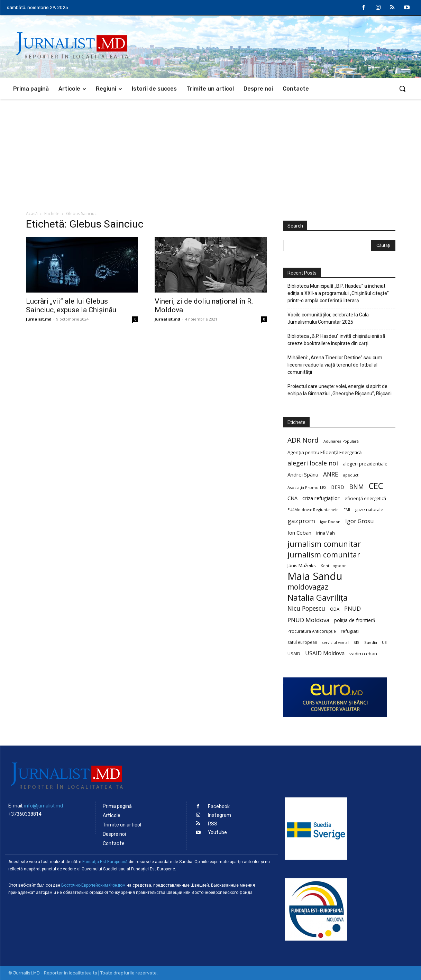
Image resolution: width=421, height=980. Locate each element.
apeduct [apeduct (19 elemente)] (351, 475)
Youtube (217, 833)
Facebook (219, 807)
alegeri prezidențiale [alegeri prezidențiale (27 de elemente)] (365, 464)
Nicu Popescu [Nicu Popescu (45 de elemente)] (306, 608)
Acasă (32, 214)
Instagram (219, 815)
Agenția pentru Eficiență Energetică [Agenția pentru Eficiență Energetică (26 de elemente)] (324, 452)
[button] (402, 89)
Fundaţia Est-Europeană (105, 862)
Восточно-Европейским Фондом (93, 885)
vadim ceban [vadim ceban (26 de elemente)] (363, 654)
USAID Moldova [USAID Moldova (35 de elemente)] (325, 653)
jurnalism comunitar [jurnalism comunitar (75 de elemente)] (324, 554)
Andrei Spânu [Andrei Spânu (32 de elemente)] (303, 474)
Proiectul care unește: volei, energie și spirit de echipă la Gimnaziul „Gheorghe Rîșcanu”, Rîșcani (340, 390)
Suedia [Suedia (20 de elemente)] (371, 642)
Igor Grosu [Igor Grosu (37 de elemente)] (359, 521)
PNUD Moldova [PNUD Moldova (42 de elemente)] (308, 620)
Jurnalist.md (39, 319)
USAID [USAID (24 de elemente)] (294, 654)
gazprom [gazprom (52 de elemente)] (301, 521)
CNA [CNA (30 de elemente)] (292, 498)
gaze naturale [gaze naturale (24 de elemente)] (369, 509)
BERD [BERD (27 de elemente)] (338, 487)
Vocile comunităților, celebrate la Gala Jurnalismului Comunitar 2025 (328, 318)
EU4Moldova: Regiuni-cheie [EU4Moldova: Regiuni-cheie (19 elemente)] (313, 510)
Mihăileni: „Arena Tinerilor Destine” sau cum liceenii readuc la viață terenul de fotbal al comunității (335, 365)
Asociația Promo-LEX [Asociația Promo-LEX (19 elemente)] (307, 487)
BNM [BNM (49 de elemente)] (356, 487)
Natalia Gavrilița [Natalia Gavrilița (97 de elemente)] (318, 598)
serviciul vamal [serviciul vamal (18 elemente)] (335, 642)
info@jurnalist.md (44, 806)
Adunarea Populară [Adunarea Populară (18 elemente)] (341, 441)
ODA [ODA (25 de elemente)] (335, 609)
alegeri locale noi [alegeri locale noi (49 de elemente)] (313, 463)
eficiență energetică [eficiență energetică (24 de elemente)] (365, 498)
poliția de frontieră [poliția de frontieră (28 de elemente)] (355, 620)
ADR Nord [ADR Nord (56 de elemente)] (303, 440)
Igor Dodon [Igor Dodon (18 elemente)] (330, 522)
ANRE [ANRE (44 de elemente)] (331, 474)
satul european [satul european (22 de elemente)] (302, 642)
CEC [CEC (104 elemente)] (376, 486)
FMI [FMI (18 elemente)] (347, 510)
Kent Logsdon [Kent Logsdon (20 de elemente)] (334, 566)
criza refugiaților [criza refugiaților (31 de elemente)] (321, 498)
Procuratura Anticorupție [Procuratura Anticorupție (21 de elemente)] (312, 631)
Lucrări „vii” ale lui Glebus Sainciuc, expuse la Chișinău (71, 306)
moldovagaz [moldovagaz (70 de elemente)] (308, 587)
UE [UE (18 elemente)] (384, 642)
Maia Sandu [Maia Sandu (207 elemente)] (315, 576)
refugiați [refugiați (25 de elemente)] (350, 631)
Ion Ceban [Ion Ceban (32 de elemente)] (299, 533)
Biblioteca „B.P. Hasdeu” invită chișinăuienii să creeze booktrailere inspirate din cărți (336, 340)
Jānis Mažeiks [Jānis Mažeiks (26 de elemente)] (302, 565)
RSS (213, 824)
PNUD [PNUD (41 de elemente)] (353, 608)
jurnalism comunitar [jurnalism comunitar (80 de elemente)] (324, 544)
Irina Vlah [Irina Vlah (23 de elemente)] (326, 533)
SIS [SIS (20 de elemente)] (356, 642)
